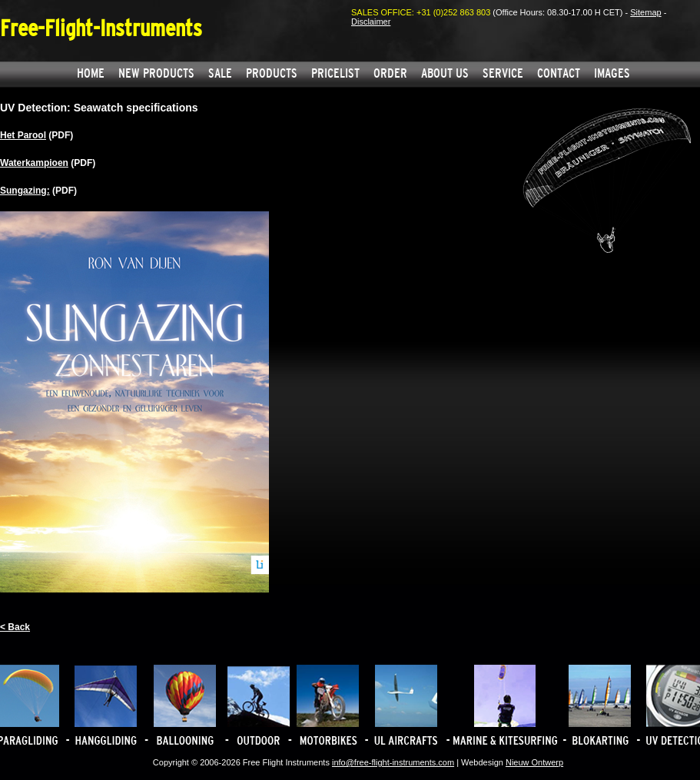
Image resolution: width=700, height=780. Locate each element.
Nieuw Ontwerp (534, 762)
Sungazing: (25, 191)
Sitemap (645, 12)
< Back (15, 627)
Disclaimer (371, 22)
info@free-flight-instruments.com (393, 762)
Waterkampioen (34, 163)
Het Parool (23, 135)
